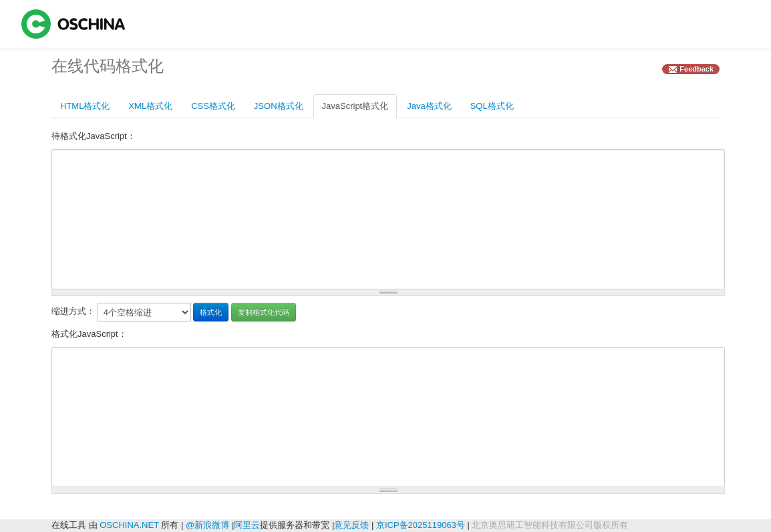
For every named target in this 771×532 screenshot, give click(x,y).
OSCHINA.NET (129, 525)
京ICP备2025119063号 (421, 525)
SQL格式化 (492, 106)
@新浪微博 (207, 525)
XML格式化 (150, 106)
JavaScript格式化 (355, 106)
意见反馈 (351, 525)
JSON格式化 (279, 106)
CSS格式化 (213, 106)
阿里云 (247, 525)
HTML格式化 (85, 106)
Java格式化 (429, 106)
